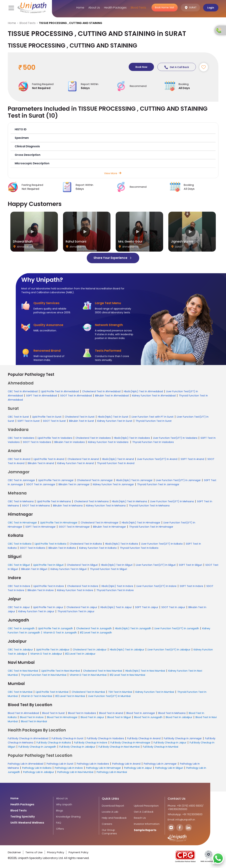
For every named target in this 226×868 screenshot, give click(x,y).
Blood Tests (138, 8)
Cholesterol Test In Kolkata (86, 544)
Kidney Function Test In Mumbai (155, 692)
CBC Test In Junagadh (21, 629)
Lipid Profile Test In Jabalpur (53, 650)
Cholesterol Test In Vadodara (93, 438)
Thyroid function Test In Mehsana (149, 506)
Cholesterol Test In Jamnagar (95, 480)
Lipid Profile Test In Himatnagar (59, 523)
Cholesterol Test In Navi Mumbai (103, 671)
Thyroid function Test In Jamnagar (158, 485)
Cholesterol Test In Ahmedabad (101, 392)
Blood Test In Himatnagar (62, 717)
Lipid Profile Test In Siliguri (48, 565)
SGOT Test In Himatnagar (74, 527)
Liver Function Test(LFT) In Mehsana (172, 502)
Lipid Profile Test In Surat (47, 417)
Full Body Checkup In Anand (144, 739)
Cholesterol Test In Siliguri (82, 565)
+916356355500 (177, 809)
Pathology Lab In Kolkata (37, 768)
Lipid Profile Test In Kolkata (50, 544)
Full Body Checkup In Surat (68, 739)
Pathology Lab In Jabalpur (39, 772)
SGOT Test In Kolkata (33, 548)
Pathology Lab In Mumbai (112, 772)
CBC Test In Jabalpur (20, 650)
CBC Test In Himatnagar (22, 523)
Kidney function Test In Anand (76, 463)
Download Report (113, 806)
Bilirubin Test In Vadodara (70, 442)
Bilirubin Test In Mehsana (68, 506)
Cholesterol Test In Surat (80, 417)
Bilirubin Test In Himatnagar (109, 527)
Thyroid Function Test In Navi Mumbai (44, 675)
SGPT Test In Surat (29, 421)
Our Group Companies (109, 832)
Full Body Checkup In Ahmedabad (28, 739)
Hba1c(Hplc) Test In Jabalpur (127, 650)
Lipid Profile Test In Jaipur (48, 607)
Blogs (60, 811)
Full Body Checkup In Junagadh (37, 747)
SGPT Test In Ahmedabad (42, 396)
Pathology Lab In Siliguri (169, 768)
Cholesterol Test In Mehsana (91, 502)
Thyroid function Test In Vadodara (153, 442)
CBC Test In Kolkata (20, 544)
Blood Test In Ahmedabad (23, 713)
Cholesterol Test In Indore (83, 586)
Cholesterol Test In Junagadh (94, 629)
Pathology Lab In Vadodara (93, 764)
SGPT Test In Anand (192, 459)
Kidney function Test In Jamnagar (113, 485)
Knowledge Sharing (68, 817)
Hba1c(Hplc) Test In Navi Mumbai (145, 671)
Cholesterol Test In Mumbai (88, 692)
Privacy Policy (56, 852)
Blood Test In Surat (54, 713)
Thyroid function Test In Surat (154, 421)
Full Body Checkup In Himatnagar (130, 743)
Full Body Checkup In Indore (91, 743)
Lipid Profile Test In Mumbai (52, 692)
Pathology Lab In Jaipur (138, 768)
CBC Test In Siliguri (19, 565)
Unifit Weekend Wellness (27, 823)
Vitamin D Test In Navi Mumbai (88, 675)
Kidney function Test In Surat (115, 421)
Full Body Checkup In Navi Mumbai (119, 747)
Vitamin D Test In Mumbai (37, 696)
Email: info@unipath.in (181, 820)
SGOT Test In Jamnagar (41, 485)
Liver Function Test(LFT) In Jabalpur (169, 650)
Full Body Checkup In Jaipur (170, 743)
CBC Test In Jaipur (19, 607)
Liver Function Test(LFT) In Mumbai (109, 696)
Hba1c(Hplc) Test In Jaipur (116, 607)
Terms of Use (34, 852)
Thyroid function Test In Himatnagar (151, 527)
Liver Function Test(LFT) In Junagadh (177, 629)
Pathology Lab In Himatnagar (103, 768)
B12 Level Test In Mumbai (70, 696)
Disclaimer (14, 852)
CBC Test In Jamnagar (21, 480)
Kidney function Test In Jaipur (36, 612)
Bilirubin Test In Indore (41, 590)
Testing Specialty (23, 817)
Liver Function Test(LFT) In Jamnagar (178, 480)
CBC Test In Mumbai (20, 692)
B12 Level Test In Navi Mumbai (127, 675)
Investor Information (147, 824)
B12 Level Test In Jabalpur (80, 654)
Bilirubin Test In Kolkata (62, 548)
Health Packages (115, 8)
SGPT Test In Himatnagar (41, 527)
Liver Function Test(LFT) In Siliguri (156, 565)
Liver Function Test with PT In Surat (153, 417)
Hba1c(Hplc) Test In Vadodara (132, 438)
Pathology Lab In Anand (126, 764)
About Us (93, 8)
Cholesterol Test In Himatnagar (100, 523)
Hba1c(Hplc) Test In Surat (113, 417)
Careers (107, 824)
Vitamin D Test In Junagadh (60, 633)
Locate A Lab (110, 812)
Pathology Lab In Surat (60, 764)
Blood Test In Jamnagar (141, 713)
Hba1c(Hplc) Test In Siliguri (117, 565)
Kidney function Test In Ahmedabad (154, 396)
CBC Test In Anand (19, 459)
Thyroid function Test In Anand (116, 463)
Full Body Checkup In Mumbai (161, 747)
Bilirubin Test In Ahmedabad (112, 396)
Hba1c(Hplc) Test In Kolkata (122, 544)
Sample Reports (145, 830)
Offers (60, 829)
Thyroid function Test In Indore (115, 590)
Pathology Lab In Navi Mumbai (75, 772)
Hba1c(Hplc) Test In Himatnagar (141, 523)
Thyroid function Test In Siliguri (108, 569)
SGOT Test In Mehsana (36, 506)
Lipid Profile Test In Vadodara (55, 438)
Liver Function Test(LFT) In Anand (157, 459)
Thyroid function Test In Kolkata (139, 548)
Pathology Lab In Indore (69, 768)
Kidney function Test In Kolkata (98, 548)
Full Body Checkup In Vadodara (105, 739)
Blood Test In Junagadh (148, 717)
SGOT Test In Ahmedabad (76, 396)
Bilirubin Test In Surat (82, 421)
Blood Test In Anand (111, 713)
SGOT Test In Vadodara (37, 442)
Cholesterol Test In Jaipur (82, 607)
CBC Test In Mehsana (21, 502)
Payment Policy (78, 852)
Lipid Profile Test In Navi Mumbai (61, 671)
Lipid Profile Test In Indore (49, 586)
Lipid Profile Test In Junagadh (55, 629)
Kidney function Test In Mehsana (106, 506)
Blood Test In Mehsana (172, 713)
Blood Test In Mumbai (34, 722)
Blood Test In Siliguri (119, 717)
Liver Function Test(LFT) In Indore (156, 586)
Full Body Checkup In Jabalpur (77, 747)
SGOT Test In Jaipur (173, 607)
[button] (113, 130)
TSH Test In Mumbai (120, 692)
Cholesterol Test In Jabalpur (90, 650)
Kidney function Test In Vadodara (108, 442)
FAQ (59, 823)
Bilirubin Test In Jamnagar (74, 485)
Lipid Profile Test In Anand (49, 459)
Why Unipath (64, 805)
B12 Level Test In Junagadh (96, 633)
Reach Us (140, 818)
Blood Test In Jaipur (92, 717)
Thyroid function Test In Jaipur (76, 612)
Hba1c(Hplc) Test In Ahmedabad (143, 392)
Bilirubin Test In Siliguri (34, 569)
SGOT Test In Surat (54, 421)
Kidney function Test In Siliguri (69, 569)
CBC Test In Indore (19, 586)
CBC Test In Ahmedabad (23, 392)
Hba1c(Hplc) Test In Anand (118, 459)
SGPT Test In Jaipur (147, 607)
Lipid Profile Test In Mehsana (54, 502)
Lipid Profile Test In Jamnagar (56, 480)
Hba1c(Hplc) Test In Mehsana (129, 502)
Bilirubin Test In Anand (41, 463)
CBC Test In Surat (18, 417)
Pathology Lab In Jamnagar (160, 764)
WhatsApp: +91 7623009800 (185, 815)
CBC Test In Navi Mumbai (23, 671)
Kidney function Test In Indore (75, 590)
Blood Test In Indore (32, 717)
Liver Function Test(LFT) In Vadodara (175, 438)
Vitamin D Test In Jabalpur (46, 654)
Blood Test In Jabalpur (179, 717)
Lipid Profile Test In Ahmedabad (60, 392)
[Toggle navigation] (11, 8)
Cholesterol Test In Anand (83, 459)
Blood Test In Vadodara (82, 713)
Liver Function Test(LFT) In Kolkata (162, 544)
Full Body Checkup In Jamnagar (183, 739)
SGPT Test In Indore (191, 586)
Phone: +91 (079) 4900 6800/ (186, 806)
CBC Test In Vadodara (21, 438)
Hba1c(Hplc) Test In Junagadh (133, 629)
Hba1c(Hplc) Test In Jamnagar (134, 480)
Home (79, 8)
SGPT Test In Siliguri (190, 565)
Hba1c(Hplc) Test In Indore (117, 586)
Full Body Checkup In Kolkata (54, 743)
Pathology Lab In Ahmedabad (26, 764)
